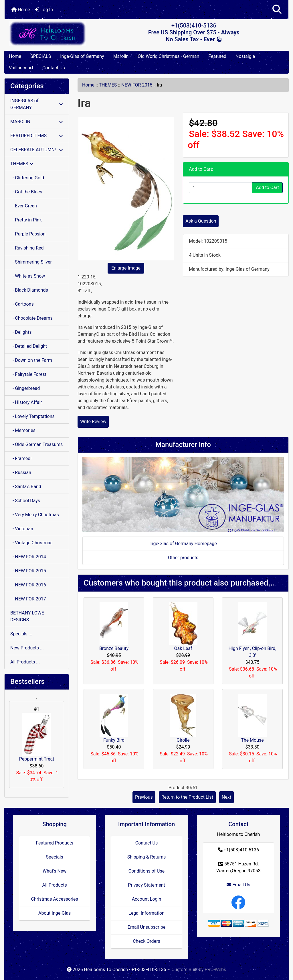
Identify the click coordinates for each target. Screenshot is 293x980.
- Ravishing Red (27, 248)
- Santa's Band (26, 487)
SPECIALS (41, 56)
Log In (44, 10)
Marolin (121, 56)
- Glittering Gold (27, 178)
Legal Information (146, 913)
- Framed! (21, 458)
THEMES (108, 85)
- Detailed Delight (29, 346)
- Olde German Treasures (36, 444)
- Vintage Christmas (31, 543)
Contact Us (54, 68)
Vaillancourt (21, 68)
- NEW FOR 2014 (28, 557)
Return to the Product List (187, 797)
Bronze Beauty (114, 648)
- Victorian (22, 529)
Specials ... (21, 634)
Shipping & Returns (147, 857)
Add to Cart (267, 187)
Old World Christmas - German (168, 56)
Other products (183, 558)
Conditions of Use (146, 871)
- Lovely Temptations (32, 416)
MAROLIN (37, 122)
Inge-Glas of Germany (82, 56)
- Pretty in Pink (26, 220)
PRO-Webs (215, 970)
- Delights (21, 332)
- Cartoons (22, 304)
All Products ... (25, 662)
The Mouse (252, 740)
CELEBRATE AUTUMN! (37, 150)
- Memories (23, 430)
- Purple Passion (28, 234)
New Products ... (27, 648)
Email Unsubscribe (146, 927)
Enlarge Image (126, 268)
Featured (217, 56)
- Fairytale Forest (28, 374)
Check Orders (146, 941)
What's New (55, 871)
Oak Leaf (183, 648)
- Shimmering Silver (31, 262)
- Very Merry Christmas (35, 515)
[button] (277, 10)
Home (21, 10)
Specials (55, 857)
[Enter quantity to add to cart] (221, 188)
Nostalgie (245, 56)
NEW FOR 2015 (137, 85)
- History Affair (26, 402)
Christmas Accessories (54, 899)
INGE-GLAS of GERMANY (37, 104)
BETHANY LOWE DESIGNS (27, 616)
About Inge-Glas (55, 913)
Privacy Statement (146, 885)
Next (226, 797)
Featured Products (55, 843)
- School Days (25, 501)
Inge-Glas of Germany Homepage (183, 544)
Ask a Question (201, 221)
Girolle (183, 740)
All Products (54, 885)
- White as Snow (28, 276)
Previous (144, 797)
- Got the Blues (26, 192)
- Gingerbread (25, 388)
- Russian (21, 473)
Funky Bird (114, 740)
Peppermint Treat (37, 737)
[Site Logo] (52, 33)
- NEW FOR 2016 (28, 585)
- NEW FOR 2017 (28, 599)
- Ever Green (24, 206)
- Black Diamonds (29, 290)
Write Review (93, 422)
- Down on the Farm (31, 360)
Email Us (238, 885)
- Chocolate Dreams (31, 318)
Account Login (147, 899)
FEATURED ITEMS (37, 136)
